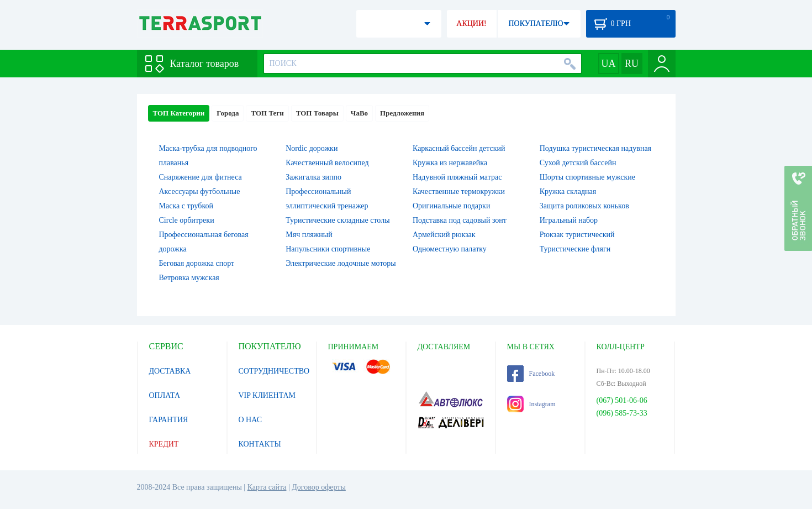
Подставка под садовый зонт (460, 220)
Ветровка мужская (189, 278)
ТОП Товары (317, 113)
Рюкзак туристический (577, 235)
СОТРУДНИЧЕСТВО (274, 371)
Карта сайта (267, 487)
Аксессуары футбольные (200, 191)
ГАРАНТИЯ (169, 420)
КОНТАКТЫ (260, 444)
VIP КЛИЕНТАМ (267, 395)
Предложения (402, 113)
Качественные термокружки (459, 191)
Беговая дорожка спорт (197, 263)
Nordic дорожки (312, 148)
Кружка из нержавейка (450, 163)
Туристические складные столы (338, 220)
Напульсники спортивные (328, 249)
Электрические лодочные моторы (341, 263)
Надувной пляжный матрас (457, 177)
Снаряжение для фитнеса (201, 177)
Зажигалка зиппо (313, 177)
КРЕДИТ (164, 444)
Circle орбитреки (187, 220)
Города (228, 113)
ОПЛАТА (165, 395)
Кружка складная (568, 191)
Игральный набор (569, 220)
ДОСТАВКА (170, 371)
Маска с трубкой (186, 206)
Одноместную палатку (450, 249)
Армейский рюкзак (444, 235)
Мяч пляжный (309, 235)
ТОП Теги (267, 113)
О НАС (250, 420)
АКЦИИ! (471, 23)
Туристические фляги (575, 249)
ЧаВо (359, 113)
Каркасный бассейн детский (459, 148)
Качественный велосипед (327, 163)
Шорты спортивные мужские (587, 177)
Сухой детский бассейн (578, 163)
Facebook (531, 374)
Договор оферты (319, 487)
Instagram (531, 404)
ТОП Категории (179, 113)
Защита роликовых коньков (584, 206)
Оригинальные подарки (451, 206)
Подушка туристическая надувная (595, 148)
